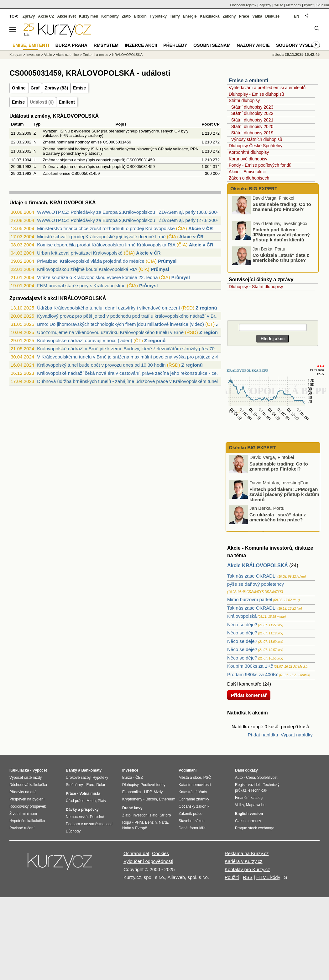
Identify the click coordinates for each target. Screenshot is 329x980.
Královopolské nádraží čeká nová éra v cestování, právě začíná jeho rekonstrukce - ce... (129, 373)
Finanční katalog (249, 798)
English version (249, 814)
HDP (148, 792)
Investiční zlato (145, 815)
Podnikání (188, 770)
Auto (239, 778)
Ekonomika (131, 792)
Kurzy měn (89, 16)
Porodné (97, 817)
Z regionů (206, 308)
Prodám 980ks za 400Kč (253, 674)
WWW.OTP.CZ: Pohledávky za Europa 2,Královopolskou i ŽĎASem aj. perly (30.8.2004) (129, 212)
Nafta (163, 822)
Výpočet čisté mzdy (26, 778)
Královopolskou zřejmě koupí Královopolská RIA (87, 269)
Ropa (127, 822)
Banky (71, 770)
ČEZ (139, 778)
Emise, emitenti (31, 45)
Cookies (160, 853)
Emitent (67, 102)
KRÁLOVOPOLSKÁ (127, 55)
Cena (251, 778)
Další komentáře (244, 684)
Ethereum (167, 799)
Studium (323, 5)
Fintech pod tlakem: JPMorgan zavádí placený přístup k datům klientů (281, 236)
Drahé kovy (132, 808)
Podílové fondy (153, 785)
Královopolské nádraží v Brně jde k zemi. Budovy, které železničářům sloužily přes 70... (128, 349)
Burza (127, 778)
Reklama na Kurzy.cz (247, 853)
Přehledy (175, 45)
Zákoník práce (191, 814)
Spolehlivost (267, 778)
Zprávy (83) (56, 88)
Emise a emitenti (248, 81)
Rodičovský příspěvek (28, 806)
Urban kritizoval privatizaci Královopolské (80, 253)
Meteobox (294, 5)
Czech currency (248, 821)
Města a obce (190, 778)
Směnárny (74, 785)
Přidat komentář (249, 695)
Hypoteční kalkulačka (27, 821)
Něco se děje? (242, 625)
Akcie (48, 55)
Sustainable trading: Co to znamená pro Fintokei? (282, 208)
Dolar (101, 785)
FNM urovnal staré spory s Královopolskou (81, 285)
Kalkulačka (210, 16)
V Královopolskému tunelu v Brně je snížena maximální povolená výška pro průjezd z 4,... (130, 357)
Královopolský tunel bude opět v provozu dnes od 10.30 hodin (101, 365)
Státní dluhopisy (244, 100)
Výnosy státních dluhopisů (257, 139)
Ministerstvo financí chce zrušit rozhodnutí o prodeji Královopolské (106, 228)
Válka (257, 16)
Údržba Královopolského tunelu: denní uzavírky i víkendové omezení (108, 308)
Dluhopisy (238, 287)
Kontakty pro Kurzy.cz (247, 869)
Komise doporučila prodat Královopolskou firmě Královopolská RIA (106, 245)
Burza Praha (71, 45)
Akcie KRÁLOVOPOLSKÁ (258, 565)
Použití (232, 877)
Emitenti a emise (95, 55)
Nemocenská (77, 817)
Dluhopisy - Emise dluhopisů (256, 94)
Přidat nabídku (263, 735)
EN (297, 16)
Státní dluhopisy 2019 (252, 133)
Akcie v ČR (201, 228)
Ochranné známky (194, 799)
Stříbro (165, 815)
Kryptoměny (132, 799)
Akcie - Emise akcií (247, 172)
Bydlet (309, 5)
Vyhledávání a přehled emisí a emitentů (267, 88)
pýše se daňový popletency (256, 584)
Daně (183, 828)
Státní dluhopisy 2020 (252, 127)
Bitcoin (140, 16)
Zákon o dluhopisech (249, 178)
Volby (239, 805)
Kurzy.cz (16, 55)
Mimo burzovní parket (250, 599)
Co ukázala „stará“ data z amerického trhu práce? (281, 259)
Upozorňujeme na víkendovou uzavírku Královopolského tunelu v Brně (110, 332)
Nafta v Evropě (135, 828)
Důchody (73, 831)
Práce (244, 16)
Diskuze (272, 16)
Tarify (175, 16)
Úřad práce (75, 801)
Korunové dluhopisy (248, 159)
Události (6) (42, 102)
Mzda (91, 801)
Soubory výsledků (300, 45)
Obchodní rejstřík (243, 5)
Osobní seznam (212, 45)
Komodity (110, 16)
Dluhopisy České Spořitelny (256, 146)
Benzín (151, 822)
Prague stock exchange (255, 828)
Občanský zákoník (194, 806)
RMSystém (106, 45)
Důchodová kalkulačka (28, 785)
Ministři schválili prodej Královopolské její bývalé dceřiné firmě (101, 237)
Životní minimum (23, 814)
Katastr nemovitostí (195, 785)
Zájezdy (265, 5)
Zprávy (29, 16)
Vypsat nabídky (297, 735)
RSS (248, 877)
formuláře (198, 828)
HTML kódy (268, 877)
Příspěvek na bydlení (27, 799)
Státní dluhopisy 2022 (252, 113)
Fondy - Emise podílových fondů (260, 165)
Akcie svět (67, 16)
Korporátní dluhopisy (249, 152)
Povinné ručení (22, 828)
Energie (190, 16)
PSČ (207, 778)
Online (19, 88)
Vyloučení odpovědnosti (148, 861)
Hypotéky (158, 16)
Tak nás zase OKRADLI (252, 576)
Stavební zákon (192, 821)
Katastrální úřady (193, 792)
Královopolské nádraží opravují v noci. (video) (85, 340)
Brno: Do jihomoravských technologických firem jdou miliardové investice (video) (120, 324)
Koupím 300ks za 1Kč (250, 666)
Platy (102, 801)
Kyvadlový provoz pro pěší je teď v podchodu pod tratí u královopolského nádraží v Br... (128, 316)
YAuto (279, 5)
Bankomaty (91, 770)
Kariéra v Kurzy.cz (244, 861)
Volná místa (90, 794)
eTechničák (258, 790)
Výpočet (40, 770)
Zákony (229, 16)
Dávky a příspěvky (82, 810)
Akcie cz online (67, 55)
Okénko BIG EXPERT (253, 188)
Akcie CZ (46, 16)
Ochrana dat (136, 853)
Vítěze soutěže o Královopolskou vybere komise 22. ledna (97, 277)
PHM (139, 822)
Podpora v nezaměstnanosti (89, 824)
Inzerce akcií (141, 45)
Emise (79, 88)
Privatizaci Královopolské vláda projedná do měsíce (91, 261)
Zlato (126, 16)
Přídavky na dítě (23, 792)
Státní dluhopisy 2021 (252, 120)
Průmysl (167, 261)
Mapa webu (256, 805)
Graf (35, 88)
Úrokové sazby (78, 778)
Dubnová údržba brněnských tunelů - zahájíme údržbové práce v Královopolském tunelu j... (132, 381)
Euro (90, 785)
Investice (33, 55)
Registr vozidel (247, 785)
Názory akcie (253, 45)
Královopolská (242, 616)
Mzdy (158, 792)
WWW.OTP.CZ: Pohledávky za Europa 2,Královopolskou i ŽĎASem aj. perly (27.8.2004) (129, 220)
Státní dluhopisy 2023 (252, 107)
